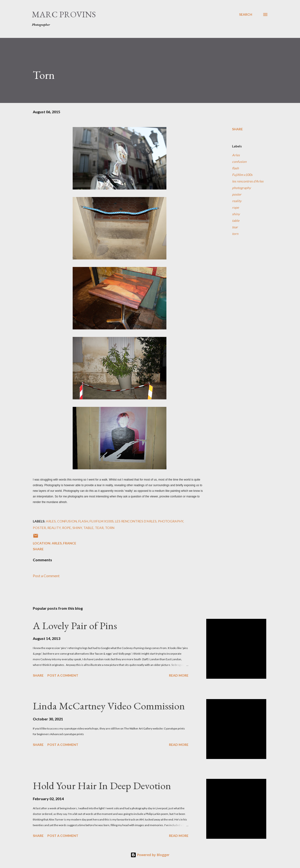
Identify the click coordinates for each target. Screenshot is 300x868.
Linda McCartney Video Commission (109, 706)
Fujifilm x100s (242, 175)
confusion (239, 162)
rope (235, 207)
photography (241, 188)
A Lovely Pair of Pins (75, 625)
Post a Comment (46, 576)
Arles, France (64, 543)
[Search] (246, 15)
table (236, 221)
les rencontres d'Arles (248, 181)
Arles (236, 155)
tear (235, 227)
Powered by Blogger (150, 855)
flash (235, 168)
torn (235, 234)
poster (237, 194)
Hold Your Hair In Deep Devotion (102, 786)
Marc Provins (64, 14)
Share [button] (237, 129)
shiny (236, 214)
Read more (179, 675)
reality (237, 201)
